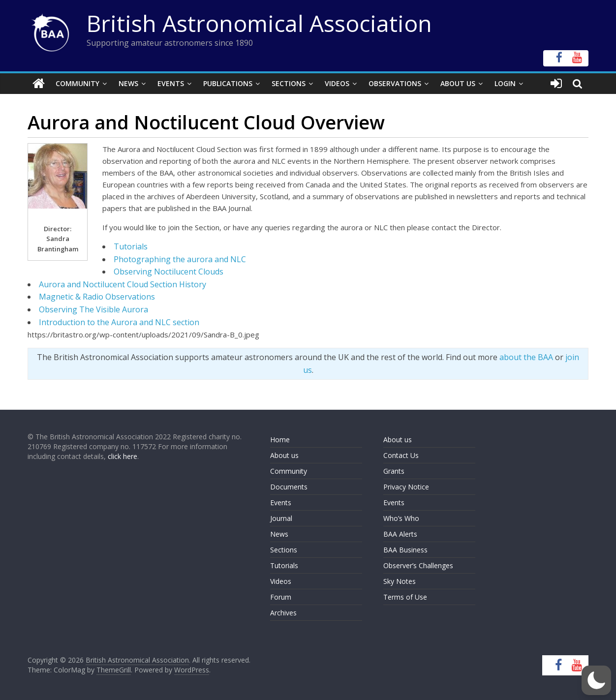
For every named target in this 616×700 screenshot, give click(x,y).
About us (284, 455)
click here (123, 456)
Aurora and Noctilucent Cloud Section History (123, 284)
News (128, 83)
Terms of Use (405, 597)
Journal (281, 518)
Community (77, 83)
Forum (281, 597)
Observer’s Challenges (418, 565)
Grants (394, 471)
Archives (283, 613)
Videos (337, 83)
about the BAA (526, 357)
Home (280, 440)
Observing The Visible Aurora (93, 309)
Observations (395, 83)
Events (171, 83)
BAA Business (405, 550)
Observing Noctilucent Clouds (169, 272)
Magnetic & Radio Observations (97, 297)
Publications (228, 83)
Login (505, 83)
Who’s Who (401, 518)
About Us (458, 83)
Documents (289, 487)
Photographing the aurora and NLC (180, 259)
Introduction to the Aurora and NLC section (119, 322)
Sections (289, 83)
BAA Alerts (400, 534)
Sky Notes (400, 581)
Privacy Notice (406, 487)
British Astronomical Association (259, 23)
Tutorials (131, 246)
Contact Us (401, 455)
